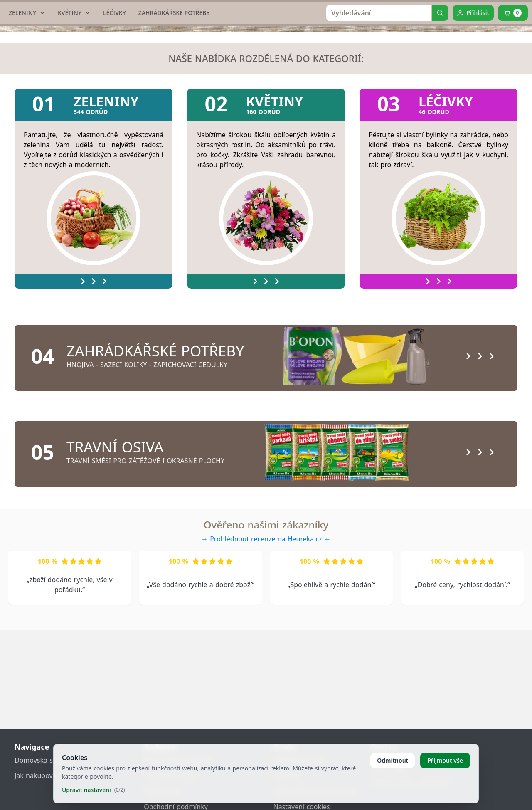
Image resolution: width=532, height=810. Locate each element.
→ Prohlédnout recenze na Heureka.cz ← (266, 624)
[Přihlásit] (473, 87)
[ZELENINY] (27, 87)
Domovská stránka (44, 760)
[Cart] (513, 87)
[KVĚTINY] (74, 87)
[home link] (269, 31)
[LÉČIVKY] (115, 87)
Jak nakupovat (37, 775)
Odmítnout (393, 760)
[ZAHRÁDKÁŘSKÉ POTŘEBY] (174, 87)
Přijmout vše (445, 760)
